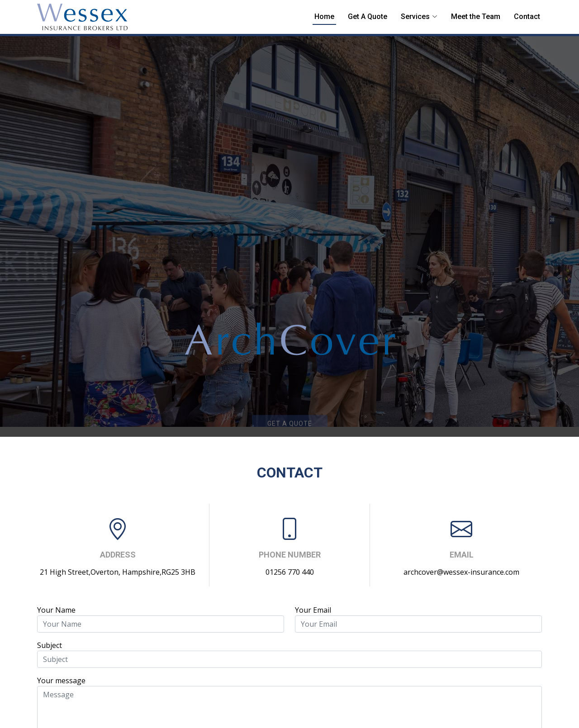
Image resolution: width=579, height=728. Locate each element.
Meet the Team (476, 17)
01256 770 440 (290, 572)
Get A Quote (368, 17)
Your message (61, 681)
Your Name (56, 610)
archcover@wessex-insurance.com (461, 572)
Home (324, 17)
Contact (527, 17)
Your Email (313, 610)
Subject (50, 645)
